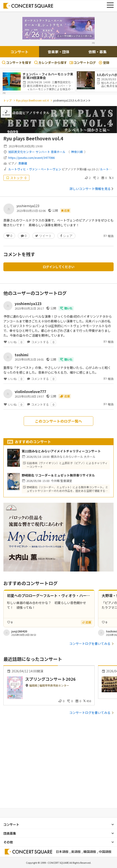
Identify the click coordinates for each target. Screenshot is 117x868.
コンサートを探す (17, 62)
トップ (7, 100)
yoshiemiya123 (28, 206)
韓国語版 (90, 852)
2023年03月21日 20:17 (29, 308)
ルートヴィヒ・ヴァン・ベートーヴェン (35, 169)
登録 (104, 62)
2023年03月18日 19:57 (29, 396)
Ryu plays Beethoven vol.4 (32, 100)
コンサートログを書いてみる (90, 643)
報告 (108, 236)
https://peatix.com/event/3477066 (32, 158)
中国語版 (105, 852)
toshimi (22, 355)
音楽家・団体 (58, 52)
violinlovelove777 (30, 391)
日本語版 (62, 852)
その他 (8, 842)
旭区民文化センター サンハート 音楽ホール (37, 152)
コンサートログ (83, 62)
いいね (14, 342)
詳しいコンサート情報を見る (92, 189)
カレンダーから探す (50, 62)
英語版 (76, 852)
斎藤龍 (23, 163)
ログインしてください (58, 267)
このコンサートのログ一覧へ (58, 421)
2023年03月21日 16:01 (29, 359)
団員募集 (10, 833)
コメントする (41, 342)
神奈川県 (77, 152)
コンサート (19, 52)
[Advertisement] (58, 766)
